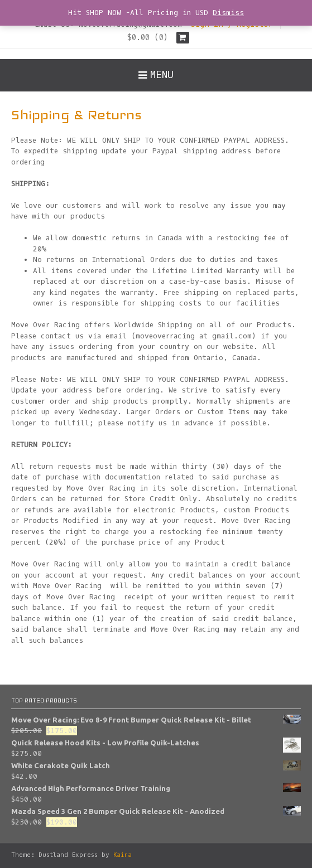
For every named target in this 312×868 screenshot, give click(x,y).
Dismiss (228, 13)
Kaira (123, 855)
